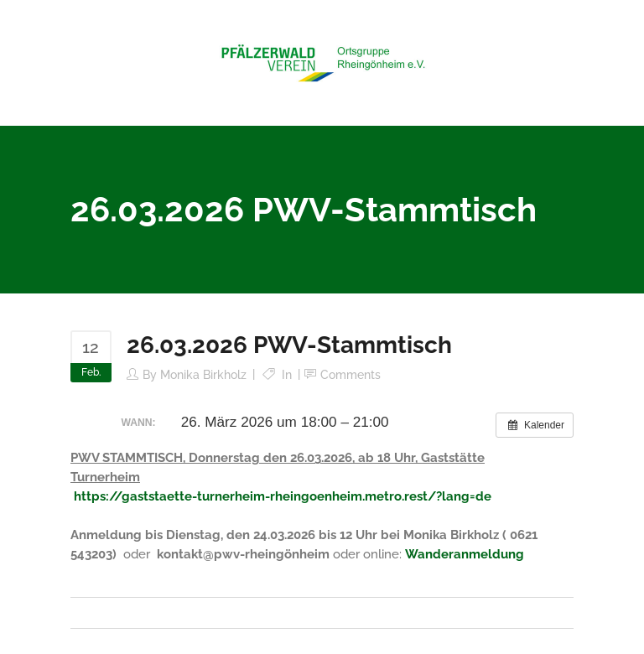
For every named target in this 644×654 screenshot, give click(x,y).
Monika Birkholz (203, 375)
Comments (351, 375)
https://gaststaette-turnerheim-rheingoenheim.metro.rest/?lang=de (283, 496)
